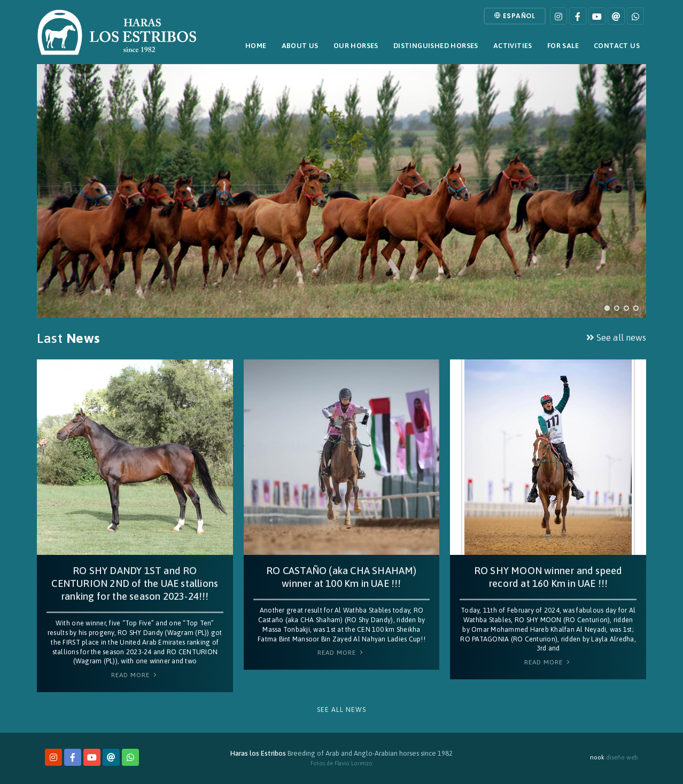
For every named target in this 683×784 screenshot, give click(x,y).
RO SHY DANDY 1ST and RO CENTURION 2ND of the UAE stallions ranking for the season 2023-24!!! (135, 583)
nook (597, 757)
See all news (616, 338)
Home (256, 46)
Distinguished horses (436, 46)
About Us (300, 46)
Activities (513, 46)
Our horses (356, 46)
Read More (135, 675)
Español (515, 16)
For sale (563, 46)
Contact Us (617, 46)
